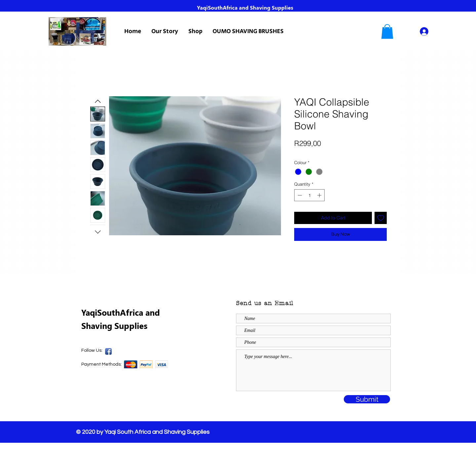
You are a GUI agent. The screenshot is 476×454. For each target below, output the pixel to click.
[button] (387, 31)
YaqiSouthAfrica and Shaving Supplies (245, 7)
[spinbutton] (310, 195)
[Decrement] (299, 195)
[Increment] (320, 195)
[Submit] (367, 399)
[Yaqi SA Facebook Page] (108, 351)
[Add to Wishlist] (381, 218)
